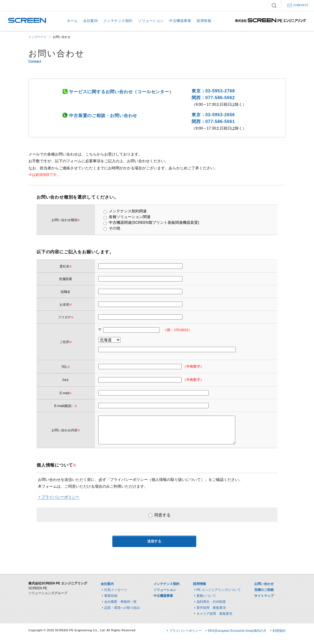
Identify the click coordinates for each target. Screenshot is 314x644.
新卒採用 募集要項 (211, 608)
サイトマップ (264, 596)
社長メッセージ (116, 590)
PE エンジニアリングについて (219, 590)
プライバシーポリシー (60, 497)
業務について (206, 596)
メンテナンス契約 (118, 21)
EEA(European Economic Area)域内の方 (237, 631)
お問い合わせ (264, 584)
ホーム (72, 21)
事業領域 (111, 596)
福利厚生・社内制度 (211, 602)
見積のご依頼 (264, 590)
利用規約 (279, 631)
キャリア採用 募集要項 (214, 614)
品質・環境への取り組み (122, 608)
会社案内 (90, 21)
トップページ (37, 37)
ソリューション (151, 21)
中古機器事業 (180, 21)
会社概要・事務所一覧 (120, 602)
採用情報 (204, 21)
